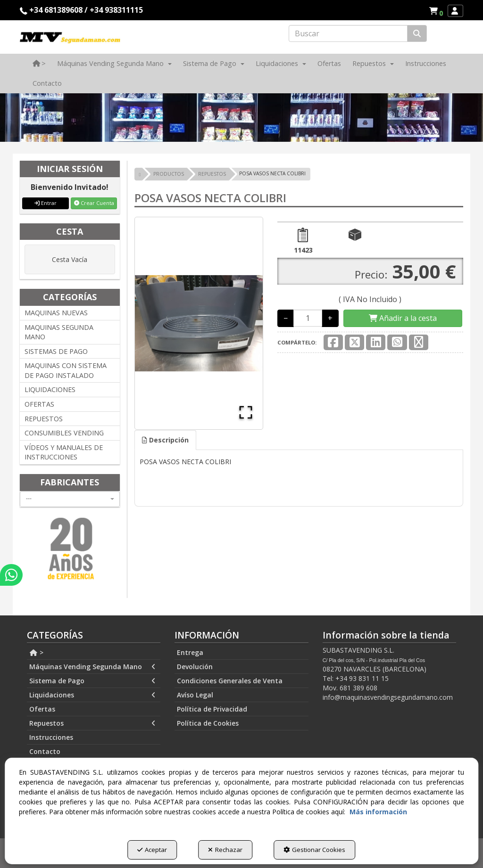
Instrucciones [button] (51, 737)
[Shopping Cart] (403, 318)
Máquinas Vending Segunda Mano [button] (92, 667)
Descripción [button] (165, 440)
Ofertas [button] (42, 709)
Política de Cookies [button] (208, 723)
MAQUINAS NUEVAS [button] (56, 313)
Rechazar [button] (225, 850)
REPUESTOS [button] (44, 419)
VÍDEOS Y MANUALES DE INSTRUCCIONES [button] (64, 452)
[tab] (165, 440)
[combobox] (70, 499)
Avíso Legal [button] (195, 695)
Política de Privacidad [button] (212, 709)
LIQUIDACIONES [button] (50, 389)
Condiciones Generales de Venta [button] (230, 681)
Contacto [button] (45, 751)
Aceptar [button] (152, 850)
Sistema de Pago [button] (92, 681)
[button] (437, 11)
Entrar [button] (46, 203)
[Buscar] (417, 34)
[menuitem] (436, 11)
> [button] (36, 652)
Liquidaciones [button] (92, 695)
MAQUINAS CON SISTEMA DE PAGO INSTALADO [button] (66, 370)
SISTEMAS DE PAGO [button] (56, 351)
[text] (348, 33)
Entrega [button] (190, 652)
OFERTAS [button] (39, 404)
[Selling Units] (308, 318)
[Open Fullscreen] (246, 412)
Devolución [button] (195, 667)
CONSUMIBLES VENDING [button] (64, 433)
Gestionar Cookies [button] (314, 850)
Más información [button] (378, 812)
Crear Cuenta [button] (94, 203)
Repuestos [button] (92, 723)
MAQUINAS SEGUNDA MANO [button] (59, 332)
